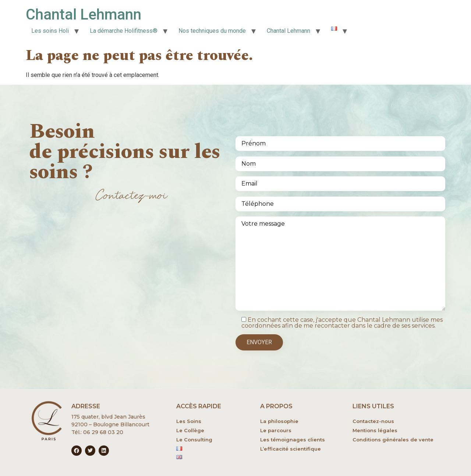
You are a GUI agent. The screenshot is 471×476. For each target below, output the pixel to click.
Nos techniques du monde (212, 31)
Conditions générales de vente (393, 440)
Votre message (340, 264)
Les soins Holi (50, 31)
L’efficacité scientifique (291, 449)
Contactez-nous (373, 421)
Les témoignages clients (293, 440)
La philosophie (279, 421)
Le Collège (190, 430)
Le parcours (276, 430)
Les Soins (189, 421)
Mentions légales (375, 430)
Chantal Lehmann (84, 15)
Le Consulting (194, 440)
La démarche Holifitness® (124, 31)
